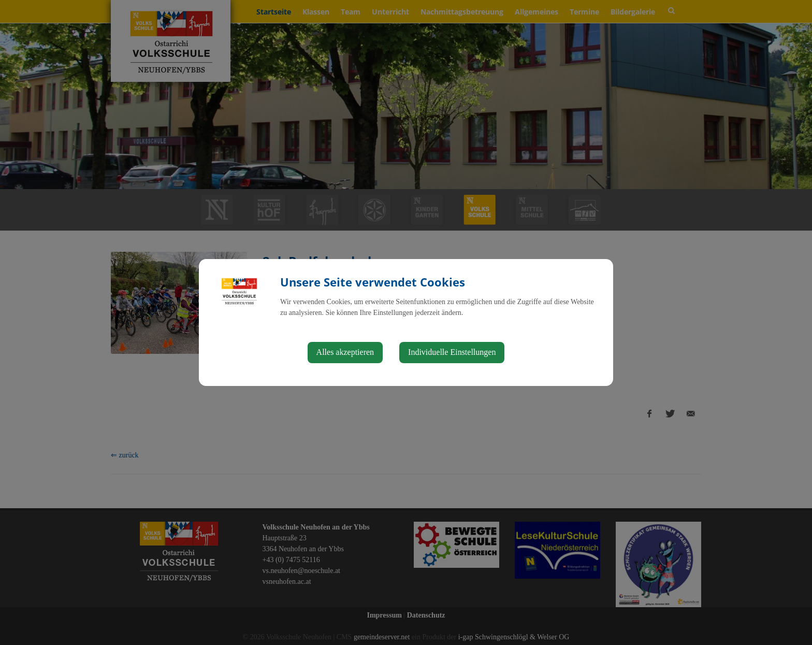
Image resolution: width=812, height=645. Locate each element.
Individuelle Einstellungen (452, 352)
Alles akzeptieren (345, 352)
